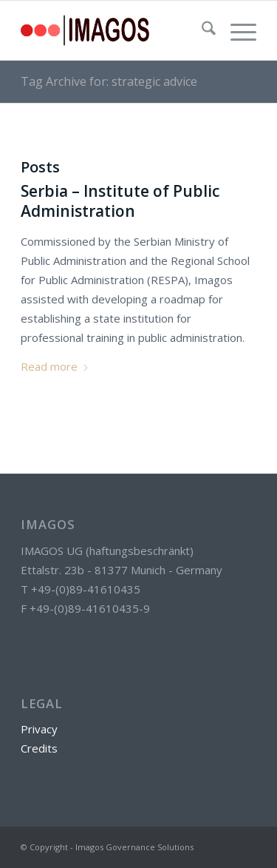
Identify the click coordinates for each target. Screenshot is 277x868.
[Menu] (236, 30)
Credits (39, 748)
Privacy (39, 729)
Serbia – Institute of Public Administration (120, 201)
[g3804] (115, 30)
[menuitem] (201, 30)
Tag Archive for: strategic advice (109, 81)
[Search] (201, 30)
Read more (55, 366)
